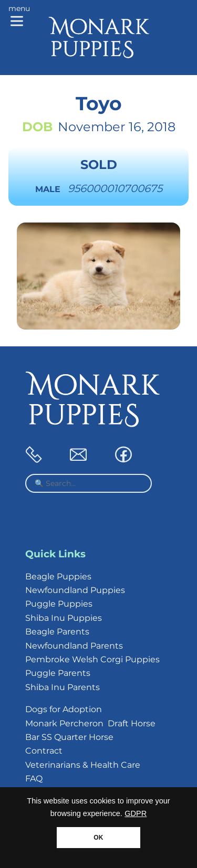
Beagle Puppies (58, 576)
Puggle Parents (58, 673)
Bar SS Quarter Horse (69, 737)
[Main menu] (19, 17)
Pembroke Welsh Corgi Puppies (92, 659)
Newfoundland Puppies (75, 590)
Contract (44, 751)
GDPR (136, 813)
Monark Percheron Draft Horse (90, 723)
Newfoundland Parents (74, 646)
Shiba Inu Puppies (64, 618)
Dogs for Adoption (64, 709)
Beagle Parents (57, 632)
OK (98, 838)
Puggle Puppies (59, 604)
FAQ (34, 779)
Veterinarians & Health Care (83, 765)
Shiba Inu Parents (63, 687)
